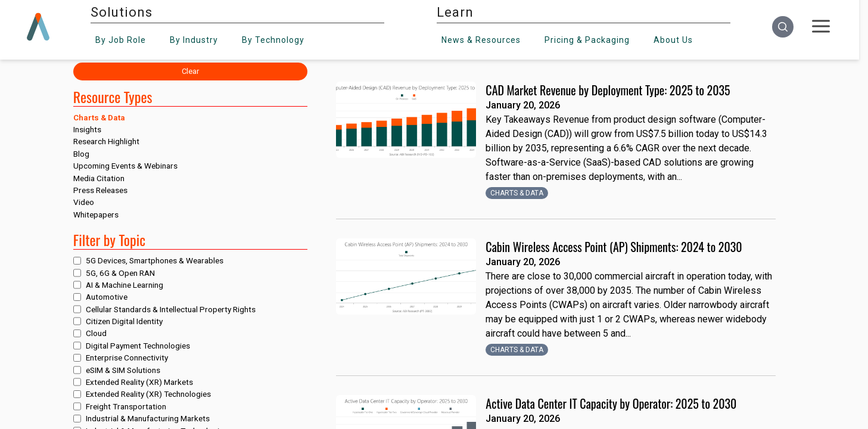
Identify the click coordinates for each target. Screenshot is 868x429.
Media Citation (99, 178)
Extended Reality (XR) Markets (139, 382)
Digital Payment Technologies (138, 346)
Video (84, 202)
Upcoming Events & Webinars (125, 166)
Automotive (107, 297)
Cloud (96, 333)
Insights (87, 129)
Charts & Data (99, 117)
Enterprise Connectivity (127, 357)
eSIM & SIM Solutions (123, 370)
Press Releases (100, 190)
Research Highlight (106, 141)
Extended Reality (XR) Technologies (148, 394)
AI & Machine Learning (125, 285)
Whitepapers (96, 214)
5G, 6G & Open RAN (120, 273)
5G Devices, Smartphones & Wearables (155, 260)
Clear (190, 71)
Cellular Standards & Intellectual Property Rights (171, 309)
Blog (81, 154)
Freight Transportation (126, 406)
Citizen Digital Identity (124, 321)
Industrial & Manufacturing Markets (148, 418)
